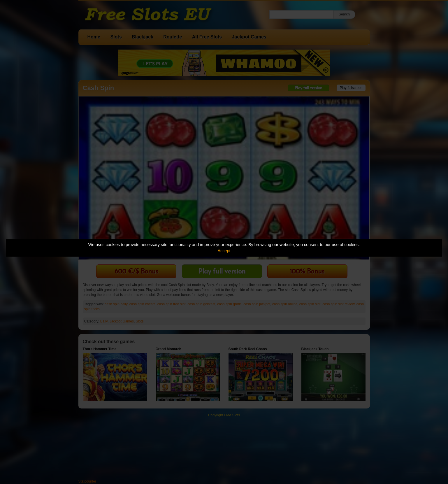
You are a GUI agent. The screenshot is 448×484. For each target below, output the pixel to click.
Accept (224, 251)
